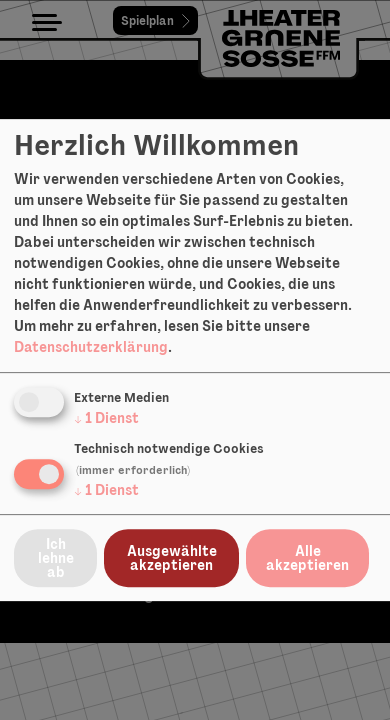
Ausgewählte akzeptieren (172, 558)
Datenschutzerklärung (91, 347)
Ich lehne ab (56, 558)
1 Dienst (106, 418)
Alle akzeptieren (307, 558)
